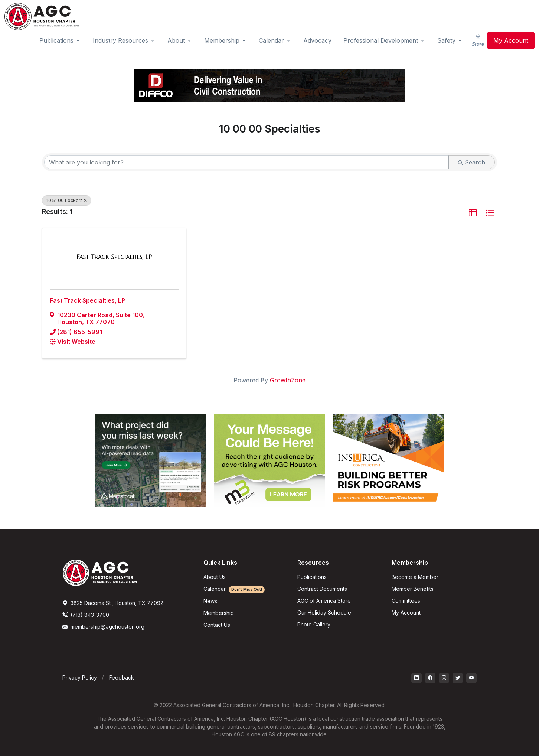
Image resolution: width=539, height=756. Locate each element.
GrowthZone (288, 380)
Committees (406, 601)
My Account (511, 40)
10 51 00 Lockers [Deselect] (67, 200)
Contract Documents (322, 589)
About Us (215, 577)
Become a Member (415, 577)
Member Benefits (413, 589)
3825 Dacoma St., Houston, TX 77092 (113, 603)
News (210, 601)
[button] (473, 213)
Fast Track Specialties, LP (87, 300)
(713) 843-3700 (86, 615)
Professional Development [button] (381, 40)
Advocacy (317, 40)
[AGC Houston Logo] (42, 17)
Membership (219, 613)
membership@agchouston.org (103, 627)
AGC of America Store (324, 601)
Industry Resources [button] (120, 40)
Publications (312, 577)
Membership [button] (222, 40)
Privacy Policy (80, 677)
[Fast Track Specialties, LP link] (114, 257)
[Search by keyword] (246, 162)
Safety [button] (446, 40)
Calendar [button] (271, 40)
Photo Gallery (314, 624)
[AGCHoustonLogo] (99, 572)
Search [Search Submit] (472, 162)
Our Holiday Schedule (324, 612)
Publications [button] (56, 40)
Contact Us (217, 625)
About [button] (176, 40)
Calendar (234, 589)
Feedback (122, 677)
